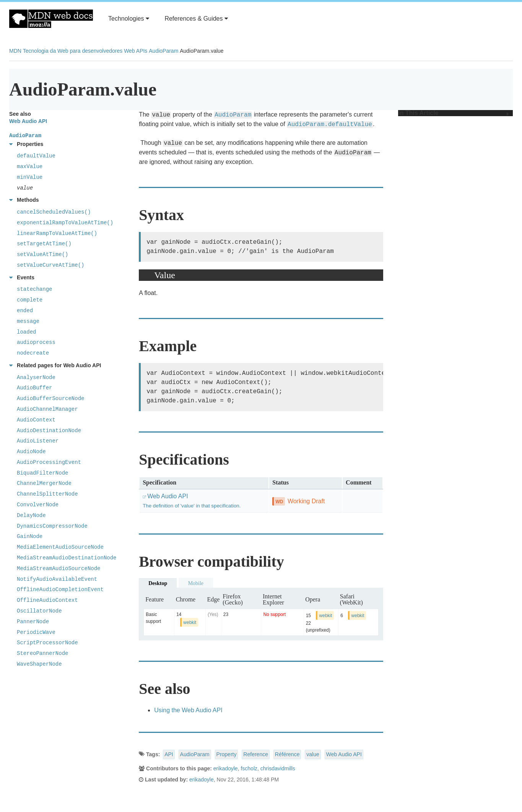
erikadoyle (226, 768)
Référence (287, 754)
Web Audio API (344, 754)
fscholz (249, 768)
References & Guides (196, 19)
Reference (256, 754)
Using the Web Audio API (188, 710)
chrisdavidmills (278, 768)
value (313, 754)
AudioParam (163, 51)
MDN (15, 51)
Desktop (158, 583)
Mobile (196, 583)
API (169, 754)
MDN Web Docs (51, 19)
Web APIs (136, 51)
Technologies (129, 19)
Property (227, 754)
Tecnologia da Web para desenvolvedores (73, 51)
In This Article (454, 113)
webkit (190, 622)
